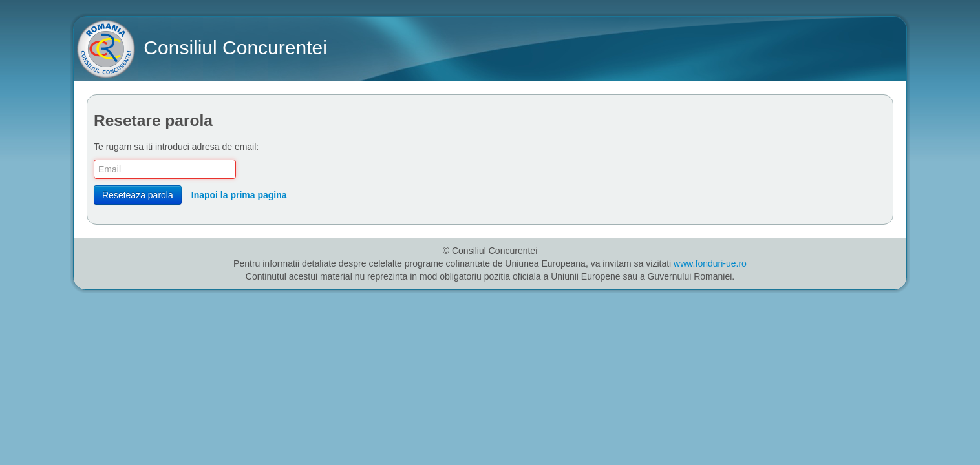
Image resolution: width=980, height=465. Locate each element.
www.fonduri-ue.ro (710, 263)
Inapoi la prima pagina (239, 195)
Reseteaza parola (138, 195)
